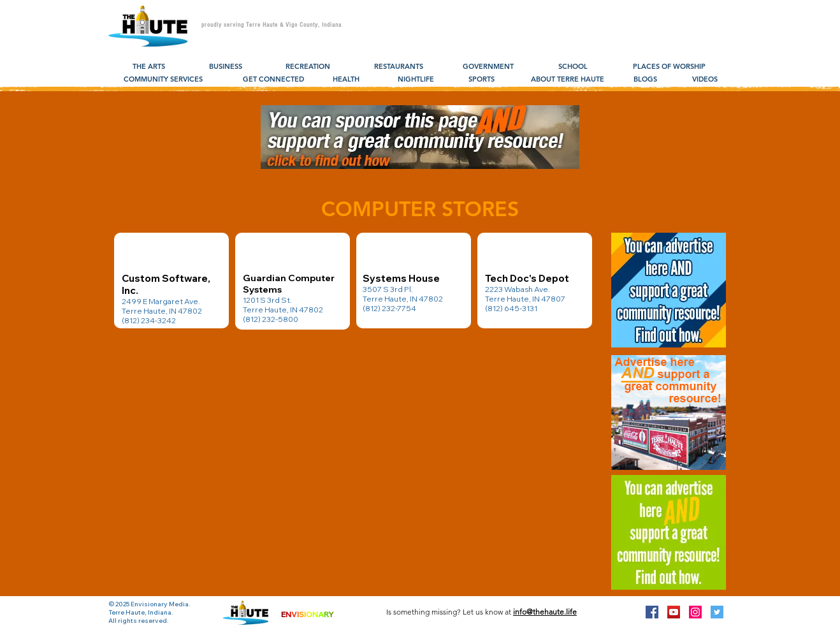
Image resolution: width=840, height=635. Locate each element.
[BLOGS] (645, 80)
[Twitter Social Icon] (717, 612)
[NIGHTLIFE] (416, 80)
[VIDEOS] (705, 80)
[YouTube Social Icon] (674, 612)
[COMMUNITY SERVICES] (163, 80)
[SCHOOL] (573, 67)
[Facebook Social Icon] (652, 612)
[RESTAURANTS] (399, 67)
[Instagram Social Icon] (695, 612)
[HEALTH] (346, 80)
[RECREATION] (308, 67)
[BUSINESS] (225, 67)
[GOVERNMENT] (488, 67)
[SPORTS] (482, 80)
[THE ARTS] (149, 67)
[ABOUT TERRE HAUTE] (568, 80)
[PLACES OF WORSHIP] (669, 67)
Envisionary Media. (161, 604)
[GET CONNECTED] (273, 80)
